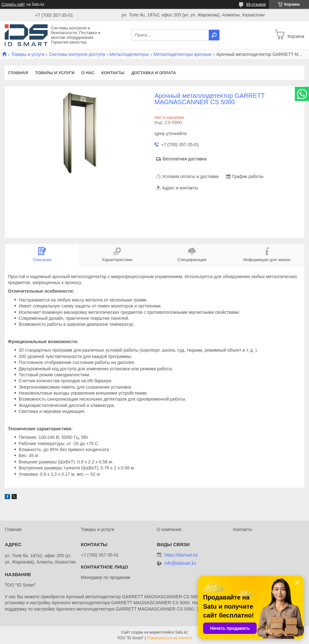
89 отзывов (256, 4)
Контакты (113, 73)
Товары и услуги (28, 54)
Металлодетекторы (129, 54)
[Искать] (214, 35)
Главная (18, 73)
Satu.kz (181, 632)
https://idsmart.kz (181, 555)
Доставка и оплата (154, 73)
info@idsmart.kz (181, 563)
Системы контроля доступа (77, 54)
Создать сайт (13, 4)
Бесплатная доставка (185, 159)
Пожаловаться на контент (169, 638)
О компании (169, 529)
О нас (88, 73)
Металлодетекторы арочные (183, 54)
